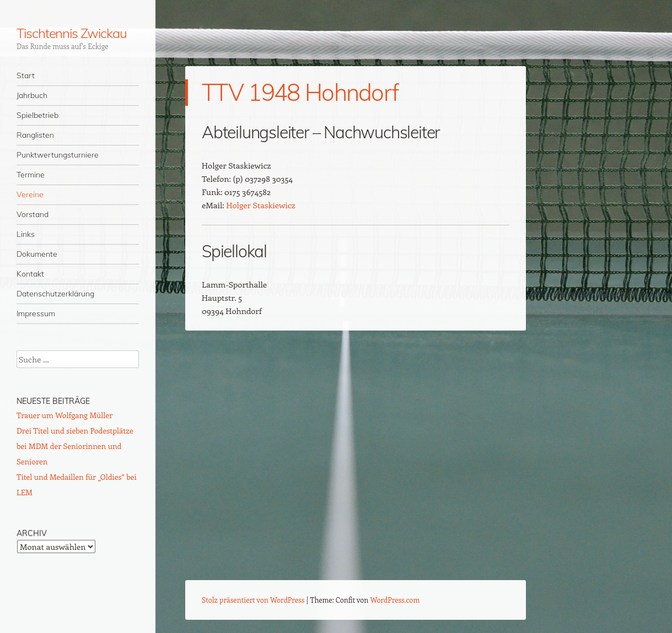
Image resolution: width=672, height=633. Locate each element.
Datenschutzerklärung (55, 294)
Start (26, 75)
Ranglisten (35, 135)
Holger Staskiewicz (260, 205)
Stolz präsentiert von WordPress (253, 600)
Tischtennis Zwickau (71, 33)
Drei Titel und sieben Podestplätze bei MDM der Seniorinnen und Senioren (75, 446)
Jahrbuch (32, 95)
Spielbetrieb (37, 115)
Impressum (36, 313)
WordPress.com (395, 600)
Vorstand (33, 214)
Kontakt (30, 274)
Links (26, 234)
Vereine (30, 194)
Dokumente (37, 254)
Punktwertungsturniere (58, 155)
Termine (31, 175)
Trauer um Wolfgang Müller (64, 415)
